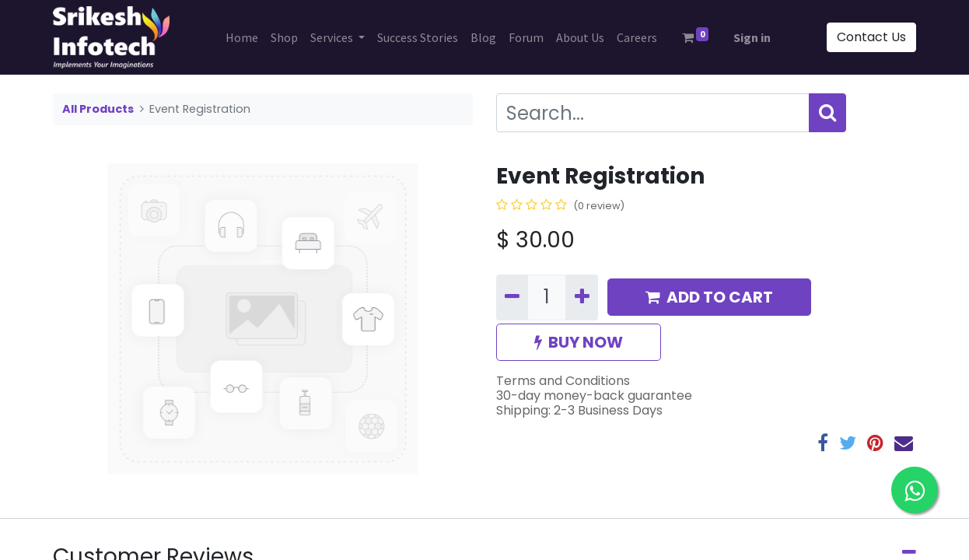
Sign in (752, 37)
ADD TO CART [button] (709, 297)
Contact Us (871, 37)
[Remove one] (512, 297)
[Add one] (581, 297)
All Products (98, 109)
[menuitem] (242, 37)
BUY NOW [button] (579, 342)
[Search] (827, 113)
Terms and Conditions (563, 381)
